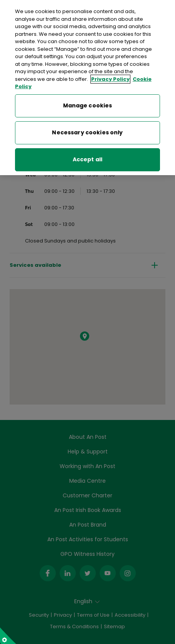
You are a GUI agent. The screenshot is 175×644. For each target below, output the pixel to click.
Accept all (87, 158)
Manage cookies (88, 104)
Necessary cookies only (87, 131)
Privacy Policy (110, 78)
